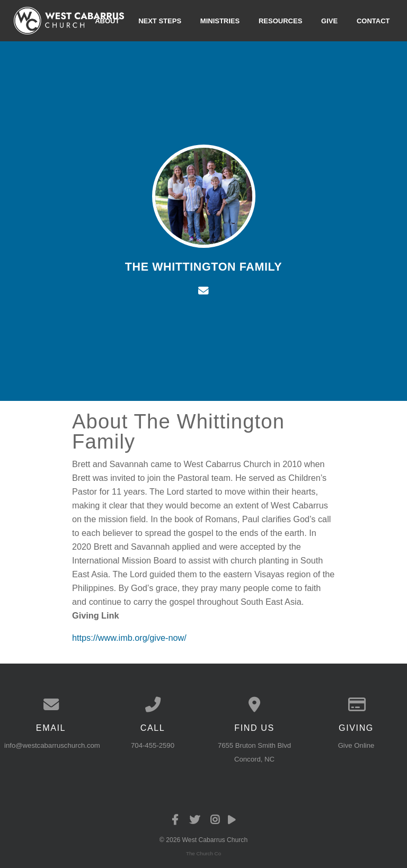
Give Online (356, 745)
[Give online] (356, 705)
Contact (373, 20)
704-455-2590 (153, 745)
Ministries (220, 20)
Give (329, 20)
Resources (280, 20)
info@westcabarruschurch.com (52, 745)
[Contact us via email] (51, 705)
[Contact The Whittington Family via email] (203, 291)
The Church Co (203, 853)
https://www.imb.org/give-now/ (129, 638)
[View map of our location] (254, 705)
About (107, 20)
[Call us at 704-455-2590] (153, 705)
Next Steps (160, 20)
